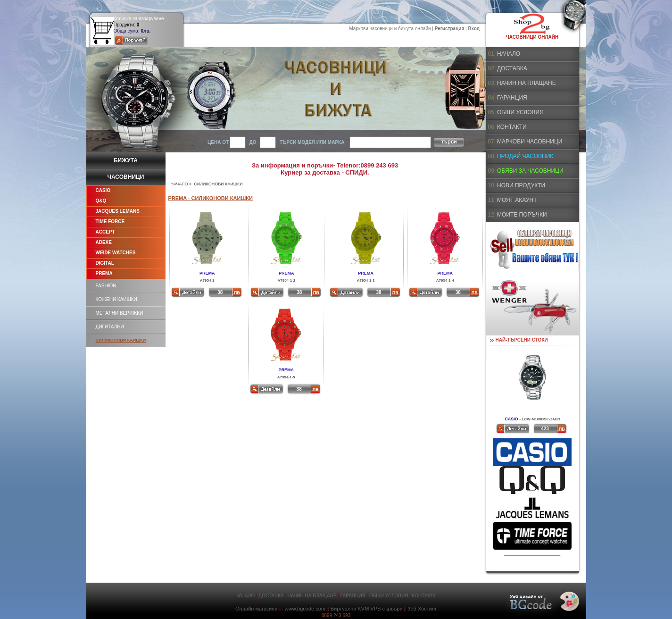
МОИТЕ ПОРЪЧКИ (522, 215)
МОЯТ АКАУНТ (517, 200)
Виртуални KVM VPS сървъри (367, 609)
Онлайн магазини (256, 609)
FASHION (106, 286)
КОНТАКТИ (512, 127)
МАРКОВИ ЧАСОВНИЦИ (530, 142)
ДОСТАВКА (512, 68)
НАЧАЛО (179, 184)
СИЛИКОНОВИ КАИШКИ (121, 340)
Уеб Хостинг (422, 609)
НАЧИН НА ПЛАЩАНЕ (527, 83)
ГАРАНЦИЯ (512, 98)
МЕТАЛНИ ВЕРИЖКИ (120, 313)
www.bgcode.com (305, 609)
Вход (474, 29)
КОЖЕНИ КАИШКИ (116, 299)
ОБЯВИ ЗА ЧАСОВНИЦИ (530, 171)
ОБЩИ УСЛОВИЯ (520, 112)
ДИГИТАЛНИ (110, 327)
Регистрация (450, 29)
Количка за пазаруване (139, 19)
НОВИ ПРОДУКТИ (521, 185)
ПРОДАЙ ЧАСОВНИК (525, 156)
